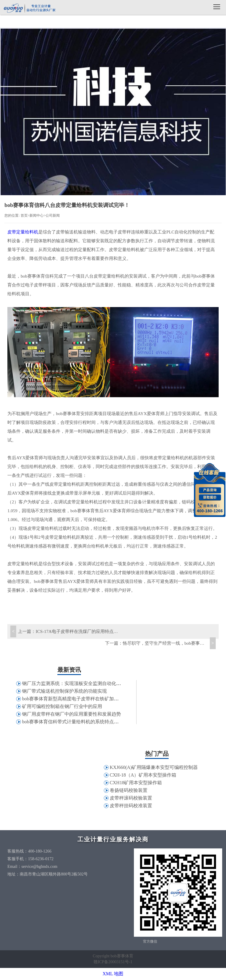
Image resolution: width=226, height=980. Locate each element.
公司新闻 (53, 215)
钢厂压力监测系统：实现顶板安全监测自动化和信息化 (79, 683)
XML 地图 (113, 974)
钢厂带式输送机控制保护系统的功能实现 (64, 691)
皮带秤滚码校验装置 (131, 798)
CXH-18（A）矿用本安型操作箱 (143, 775)
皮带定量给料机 (23, 232)
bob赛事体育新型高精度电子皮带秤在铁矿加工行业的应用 (82, 699)
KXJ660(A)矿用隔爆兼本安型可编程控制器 (154, 767)
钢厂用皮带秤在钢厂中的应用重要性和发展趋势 (72, 714)
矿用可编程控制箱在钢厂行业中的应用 (62, 706)
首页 (24, 215)
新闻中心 (36, 215)
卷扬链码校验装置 (129, 790)
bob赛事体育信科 (29, 8)
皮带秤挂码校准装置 (131, 806)
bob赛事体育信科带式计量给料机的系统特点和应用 (75, 722)
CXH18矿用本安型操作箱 (136, 783)
